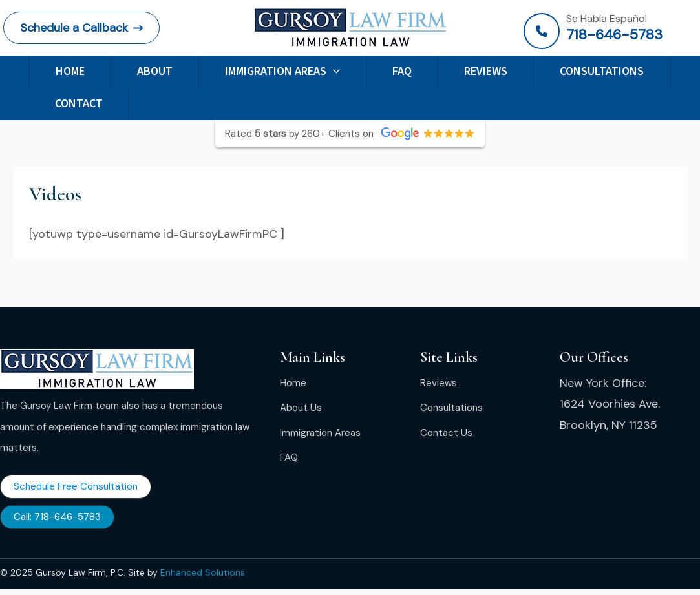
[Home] (293, 383)
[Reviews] (439, 383)
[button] (81, 28)
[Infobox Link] (610, 31)
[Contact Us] (446, 433)
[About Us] (301, 408)
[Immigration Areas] (320, 433)
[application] (333, 71)
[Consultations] (451, 408)
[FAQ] (289, 457)
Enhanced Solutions (203, 572)
